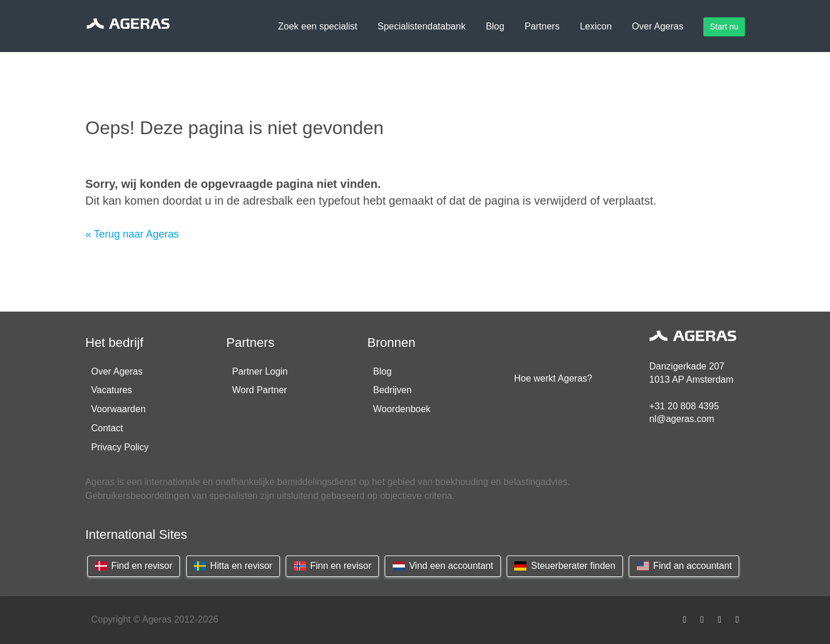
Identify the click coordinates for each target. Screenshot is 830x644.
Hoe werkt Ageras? (553, 378)
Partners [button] (542, 26)
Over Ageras (117, 371)
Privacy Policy (120, 447)
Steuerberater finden (565, 566)
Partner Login (260, 371)
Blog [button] (495, 26)
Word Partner (259, 390)
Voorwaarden (119, 409)
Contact (107, 428)
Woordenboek (402, 409)
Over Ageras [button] (658, 26)
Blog (382, 371)
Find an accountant (684, 566)
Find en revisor (134, 566)
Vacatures (112, 390)
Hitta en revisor (233, 566)
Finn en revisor (332, 566)
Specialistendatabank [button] (422, 26)
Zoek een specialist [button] (318, 26)
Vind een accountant (442, 566)
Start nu (724, 27)
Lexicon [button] (595, 26)
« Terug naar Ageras (132, 234)
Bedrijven (392, 390)
